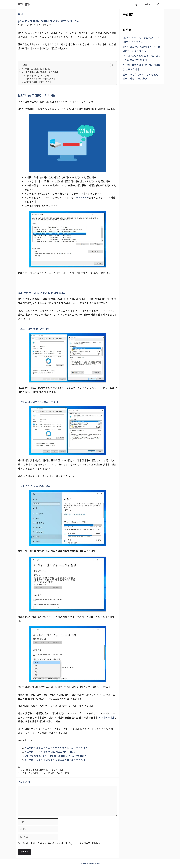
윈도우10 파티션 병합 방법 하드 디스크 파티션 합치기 (50, 752)
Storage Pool (81, 197)
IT (23, 14)
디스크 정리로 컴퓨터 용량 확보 (38, 76)
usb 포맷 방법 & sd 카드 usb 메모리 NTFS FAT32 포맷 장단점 (55, 756)
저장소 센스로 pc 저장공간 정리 (39, 82)
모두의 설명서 (25, 4)
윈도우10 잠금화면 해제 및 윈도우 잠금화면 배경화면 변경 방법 (55, 760)
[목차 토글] (111, 65)
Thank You (147, 4)
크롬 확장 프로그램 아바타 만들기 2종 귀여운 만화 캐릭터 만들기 (46, 773)
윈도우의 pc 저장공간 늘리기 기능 (36, 69)
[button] (158, 4)
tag (136, 4)
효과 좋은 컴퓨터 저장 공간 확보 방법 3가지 (40, 72)
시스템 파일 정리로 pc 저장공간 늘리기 (41, 79)
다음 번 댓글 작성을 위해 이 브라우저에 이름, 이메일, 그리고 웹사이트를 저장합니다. (61, 843)
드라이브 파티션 (106, 717)
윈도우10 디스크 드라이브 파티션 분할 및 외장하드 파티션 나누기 (56, 748)
